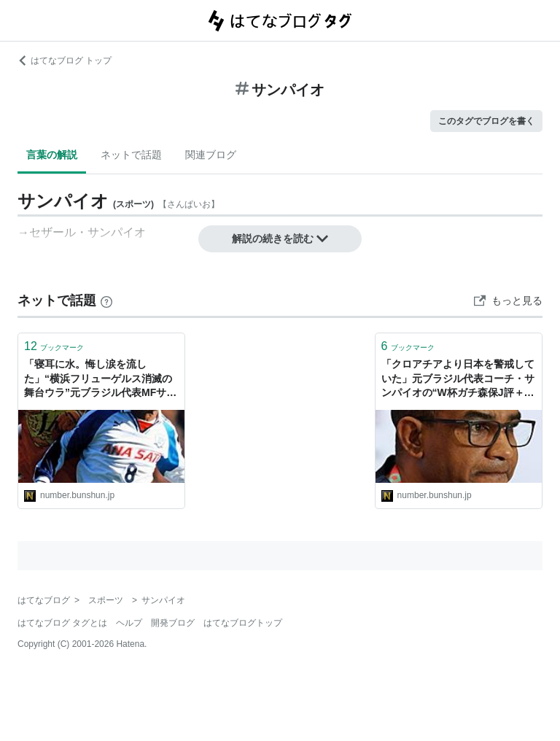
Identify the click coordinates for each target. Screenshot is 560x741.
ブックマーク (54, 346)
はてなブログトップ (243, 623)
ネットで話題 (131, 155)
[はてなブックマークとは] (106, 300)
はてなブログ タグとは (62, 623)
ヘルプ (129, 623)
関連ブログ (211, 155)
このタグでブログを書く (486, 121)
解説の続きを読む (280, 238)
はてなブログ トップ (65, 61)
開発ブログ (173, 623)
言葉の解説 (52, 155)
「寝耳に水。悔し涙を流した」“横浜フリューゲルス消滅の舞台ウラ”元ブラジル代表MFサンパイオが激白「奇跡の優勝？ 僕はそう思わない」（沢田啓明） (100, 380)
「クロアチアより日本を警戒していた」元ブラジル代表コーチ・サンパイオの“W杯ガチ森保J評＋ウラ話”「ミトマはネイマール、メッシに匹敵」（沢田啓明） (458, 380)
